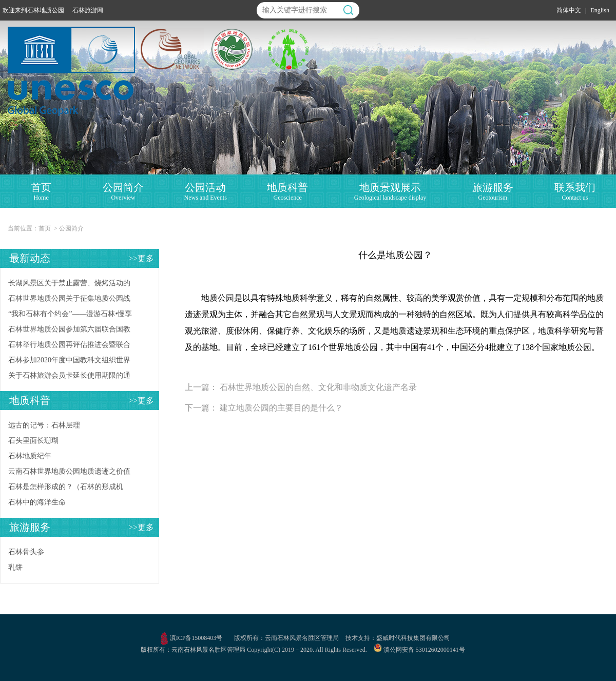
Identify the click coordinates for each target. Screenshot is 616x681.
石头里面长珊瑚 (33, 441)
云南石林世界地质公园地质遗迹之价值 (69, 471)
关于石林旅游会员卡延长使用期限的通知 (69, 377)
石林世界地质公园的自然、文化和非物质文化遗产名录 (318, 387)
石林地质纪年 (30, 456)
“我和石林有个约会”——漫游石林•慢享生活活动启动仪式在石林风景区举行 (70, 316)
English (600, 10)
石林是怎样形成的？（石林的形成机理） (66, 489)
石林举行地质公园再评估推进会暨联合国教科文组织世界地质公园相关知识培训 (69, 347)
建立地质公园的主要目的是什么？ (281, 408)
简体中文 (569, 10)
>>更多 (141, 258)
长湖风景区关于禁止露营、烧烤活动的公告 (69, 285)
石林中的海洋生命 (37, 502)
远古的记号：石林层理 (44, 425)
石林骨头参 (26, 552)
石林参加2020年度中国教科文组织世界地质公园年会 (69, 362)
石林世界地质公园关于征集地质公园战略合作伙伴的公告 (69, 300)
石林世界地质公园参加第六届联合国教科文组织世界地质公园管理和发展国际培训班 (69, 331)
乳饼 (15, 567)
